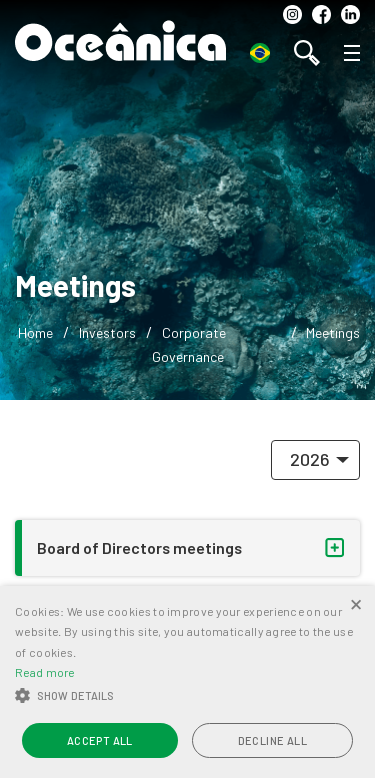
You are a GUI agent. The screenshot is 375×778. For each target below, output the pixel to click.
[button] (187, 696)
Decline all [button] (272, 740)
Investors (107, 332)
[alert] (187, 682)
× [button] (356, 603)
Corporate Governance (189, 344)
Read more (45, 672)
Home (35, 332)
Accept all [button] (100, 740)
